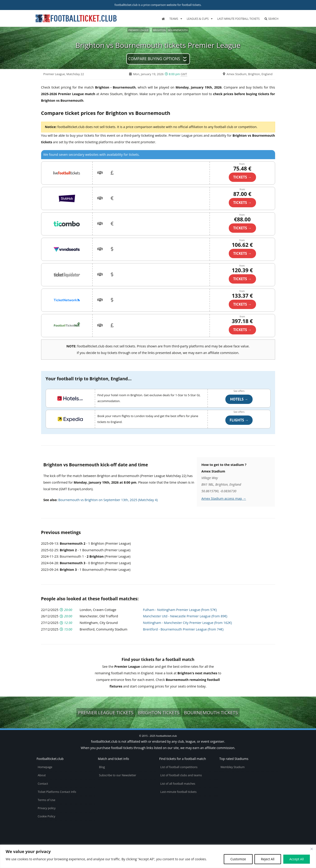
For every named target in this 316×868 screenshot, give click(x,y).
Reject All (268, 859)
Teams (174, 19)
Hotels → (239, 399)
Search (271, 19)
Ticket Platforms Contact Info (57, 792)
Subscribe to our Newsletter (118, 775)
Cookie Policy (46, 816)
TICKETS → (242, 177)
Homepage (45, 767)
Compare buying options (154, 59)
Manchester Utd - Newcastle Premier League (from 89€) (185, 616)
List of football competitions (179, 767)
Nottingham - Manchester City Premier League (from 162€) (187, 623)
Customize (238, 859)
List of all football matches (178, 784)
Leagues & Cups (198, 19)
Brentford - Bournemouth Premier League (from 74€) (183, 629)
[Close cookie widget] (312, 849)
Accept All (297, 859)
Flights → (239, 420)
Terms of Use (46, 800)
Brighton (159, 30)
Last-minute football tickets (238, 19)
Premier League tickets (106, 712)
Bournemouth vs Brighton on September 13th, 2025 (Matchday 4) (108, 500)
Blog (102, 767)
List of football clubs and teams (181, 775)
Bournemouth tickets (211, 712)
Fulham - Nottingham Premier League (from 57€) (180, 610)
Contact (43, 784)
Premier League (138, 30)
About (42, 775)
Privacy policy (47, 808)
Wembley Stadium (233, 767)
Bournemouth (178, 30)
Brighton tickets (159, 712)
